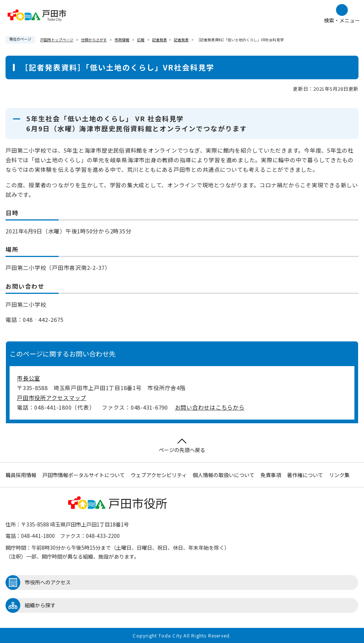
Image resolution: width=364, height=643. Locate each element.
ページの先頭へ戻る (182, 446)
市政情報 (122, 40)
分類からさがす (94, 40)
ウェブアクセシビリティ (159, 475)
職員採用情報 (21, 475)
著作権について (305, 475)
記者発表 (160, 40)
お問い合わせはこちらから (210, 407)
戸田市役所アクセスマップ (52, 398)
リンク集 (339, 475)
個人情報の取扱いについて (224, 475)
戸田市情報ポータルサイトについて (84, 475)
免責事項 (271, 475)
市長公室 (29, 378)
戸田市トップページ (57, 40)
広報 (141, 40)
